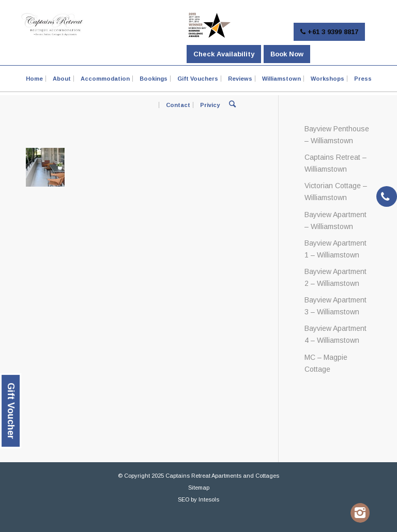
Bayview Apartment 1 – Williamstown (335, 249)
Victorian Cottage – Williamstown (336, 192)
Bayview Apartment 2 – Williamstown (335, 277)
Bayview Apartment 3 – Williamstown (335, 306)
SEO (184, 499)
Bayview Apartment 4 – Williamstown (335, 334)
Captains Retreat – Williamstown (335, 163)
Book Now (287, 54)
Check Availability (224, 54)
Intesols (209, 499)
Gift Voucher (11, 411)
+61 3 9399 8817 (329, 32)
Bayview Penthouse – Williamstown (337, 135)
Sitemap (199, 488)
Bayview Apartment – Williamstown (335, 221)
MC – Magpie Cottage (326, 363)
